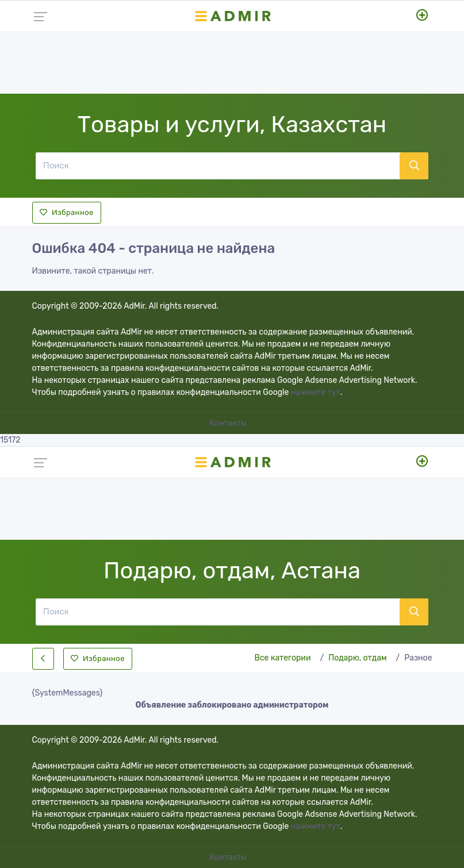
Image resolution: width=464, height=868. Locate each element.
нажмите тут (316, 392)
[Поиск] (218, 166)
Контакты (229, 423)
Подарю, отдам (357, 658)
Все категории (283, 658)
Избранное (67, 212)
